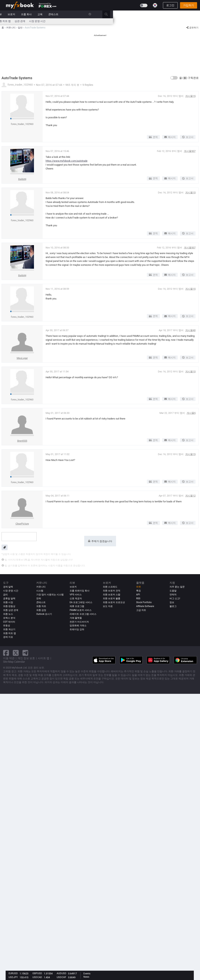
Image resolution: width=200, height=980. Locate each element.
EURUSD (13, 973)
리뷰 (86, 14)
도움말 (173, 591)
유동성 (7, 626)
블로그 (173, 606)
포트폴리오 (21, 14)
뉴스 (35, 14)
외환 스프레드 (110, 587)
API (138, 595)
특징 (139, 591)
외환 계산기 (36, 21)
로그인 (170, 5)
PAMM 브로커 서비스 (81, 610)
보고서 (188, 137)
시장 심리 (75, 21)
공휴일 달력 (9, 598)
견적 (153, 137)
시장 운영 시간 (124, 21)
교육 (127, 14)
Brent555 (22, 441)
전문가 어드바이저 (79, 622)
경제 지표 (8, 637)
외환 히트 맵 (91, 21)
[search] (195, 14)
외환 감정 (41, 610)
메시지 (170, 137)
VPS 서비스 (76, 595)
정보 (172, 602)
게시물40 (190, 330)
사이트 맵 (44, 658)
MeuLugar (22, 358)
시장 (46, 14)
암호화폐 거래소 (78, 626)
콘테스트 (140, 14)
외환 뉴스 (8, 614)
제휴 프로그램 (77, 606)
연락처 (173, 595)
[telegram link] (25, 653)
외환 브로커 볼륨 (112, 598)
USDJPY (13, 977)
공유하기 (192, 28)
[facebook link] (6, 653)
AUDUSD (61, 973)
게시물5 (191, 413)
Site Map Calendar (14, 662)
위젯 (139, 587)
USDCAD (37, 977)
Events (87, 974)
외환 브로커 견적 (112, 591)
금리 (23, 21)
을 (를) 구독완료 (189, 78)
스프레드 (61, 21)
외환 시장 (8, 602)
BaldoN (22, 179)
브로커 (98, 14)
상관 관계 (107, 21)
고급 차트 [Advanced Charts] (141, 610)
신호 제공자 (76, 598)
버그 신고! (175, 598)
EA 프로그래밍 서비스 (81, 602)
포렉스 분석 (9, 618)
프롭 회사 (113, 14)
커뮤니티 (73, 14)
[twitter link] (16, 653)
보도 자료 (108, 606)
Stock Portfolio (144, 602)
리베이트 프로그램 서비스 (83, 614)
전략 (39, 598)
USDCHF (61, 977)
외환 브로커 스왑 (112, 595)
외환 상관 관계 (11, 610)
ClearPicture (22, 524)
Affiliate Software (145, 606)
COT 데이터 (9, 622)
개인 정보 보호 (26, 658)
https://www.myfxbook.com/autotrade (67, 161)
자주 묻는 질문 (177, 587)
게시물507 (190, 151)
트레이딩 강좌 (77, 629)
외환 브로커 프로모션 (114, 602)
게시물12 (190, 496)
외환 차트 (41, 606)
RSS (138, 598)
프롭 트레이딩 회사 (80, 591)
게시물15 (190, 96)
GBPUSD (37, 973)
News (86, 977)
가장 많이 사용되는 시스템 (50, 595)
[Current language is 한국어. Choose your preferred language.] (155, 5)
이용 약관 (9, 658)
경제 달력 (11, 21)
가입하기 (189, 5)
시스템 (58, 14)
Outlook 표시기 (44, 614)
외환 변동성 (9, 606)
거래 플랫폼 (76, 618)
